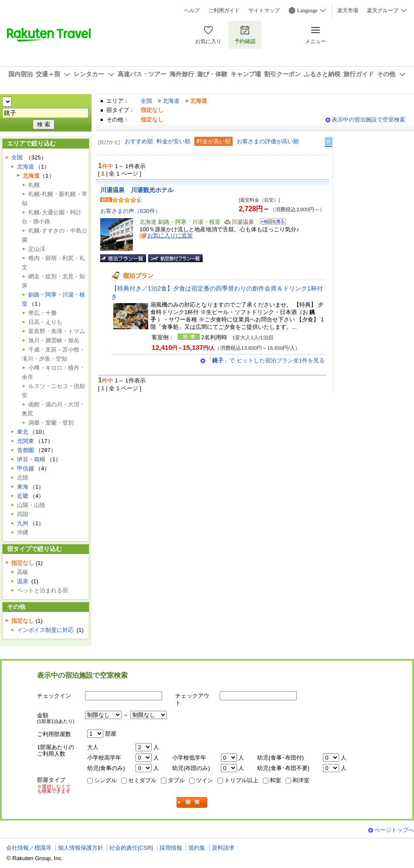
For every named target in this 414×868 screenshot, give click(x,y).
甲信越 (25, 468)
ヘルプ (192, 10)
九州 (23, 523)
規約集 (197, 848)
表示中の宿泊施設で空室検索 (368, 120)
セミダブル (142, 780)
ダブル (176, 780)
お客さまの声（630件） (131, 211)
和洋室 (301, 780)
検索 (192, 802)
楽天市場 (348, 10)
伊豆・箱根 (31, 459)
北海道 (171, 101)
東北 (23, 432)
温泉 (23, 581)
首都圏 (25, 450)
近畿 (23, 496)
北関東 (25, 441)
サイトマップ (264, 10)
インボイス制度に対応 (45, 630)
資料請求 (223, 848)
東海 (23, 487)
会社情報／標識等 (29, 848)
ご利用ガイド (224, 10)
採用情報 (171, 848)
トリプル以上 (241, 780)
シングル (105, 780)
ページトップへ (394, 830)
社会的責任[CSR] (131, 848)
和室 (275, 780)
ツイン (205, 780)
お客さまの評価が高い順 (268, 141)
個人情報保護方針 (81, 848)
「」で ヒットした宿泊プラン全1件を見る (266, 360)
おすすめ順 (139, 141)
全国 (146, 101)
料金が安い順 (173, 141)
